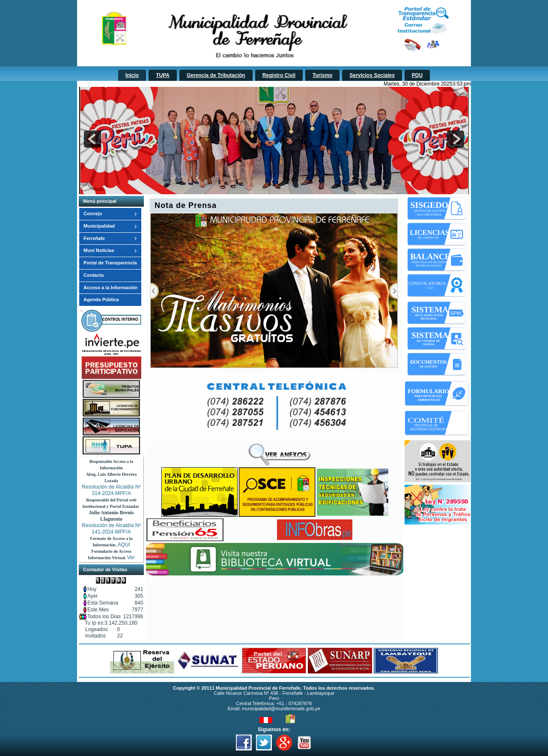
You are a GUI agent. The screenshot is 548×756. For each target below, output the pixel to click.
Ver (131, 557)
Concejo (108, 214)
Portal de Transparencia (110, 263)
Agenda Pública (101, 299)
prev (92, 139)
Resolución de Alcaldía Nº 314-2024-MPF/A (111, 490)
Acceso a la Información (111, 288)
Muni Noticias (108, 251)
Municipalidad (108, 226)
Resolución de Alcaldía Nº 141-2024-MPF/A (111, 529)
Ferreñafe (108, 239)
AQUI (124, 545)
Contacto (94, 275)
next (456, 139)
